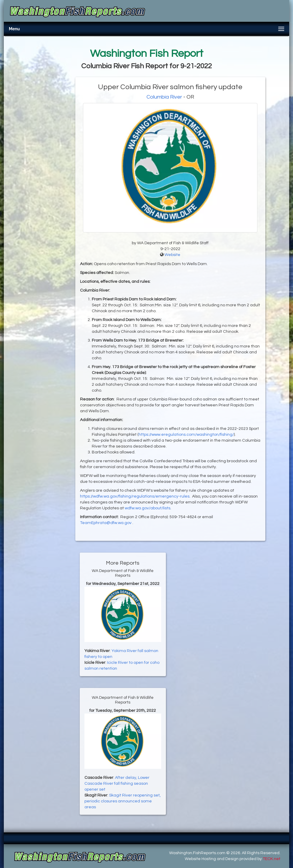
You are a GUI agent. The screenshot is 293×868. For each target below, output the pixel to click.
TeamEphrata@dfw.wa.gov (106, 523)
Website (172, 255)
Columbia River (164, 97)
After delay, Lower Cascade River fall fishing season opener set (117, 784)
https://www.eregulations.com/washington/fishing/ (186, 435)
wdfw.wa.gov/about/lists (148, 508)
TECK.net (272, 859)
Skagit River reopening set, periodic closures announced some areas (123, 801)
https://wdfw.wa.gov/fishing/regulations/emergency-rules (135, 496)
